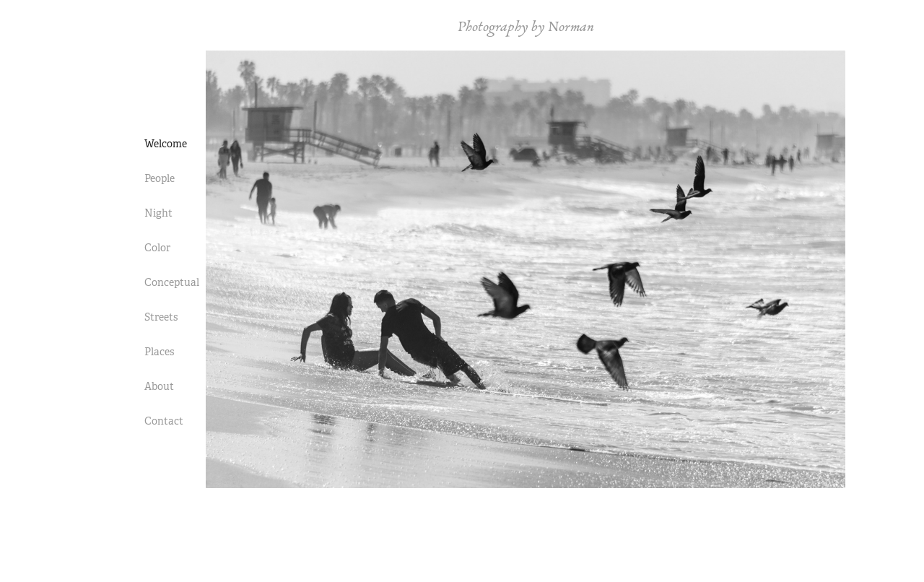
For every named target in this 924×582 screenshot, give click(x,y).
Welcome (166, 144)
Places (159, 352)
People (160, 178)
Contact (164, 421)
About (159, 386)
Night (158, 213)
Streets (161, 317)
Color (157, 248)
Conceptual (172, 282)
